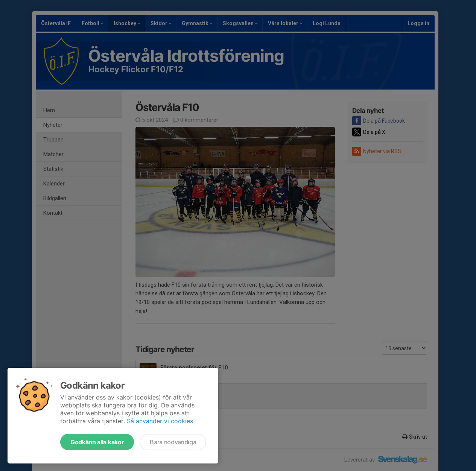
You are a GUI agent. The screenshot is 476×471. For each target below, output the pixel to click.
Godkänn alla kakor (97, 442)
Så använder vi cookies (160, 421)
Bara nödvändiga (173, 442)
